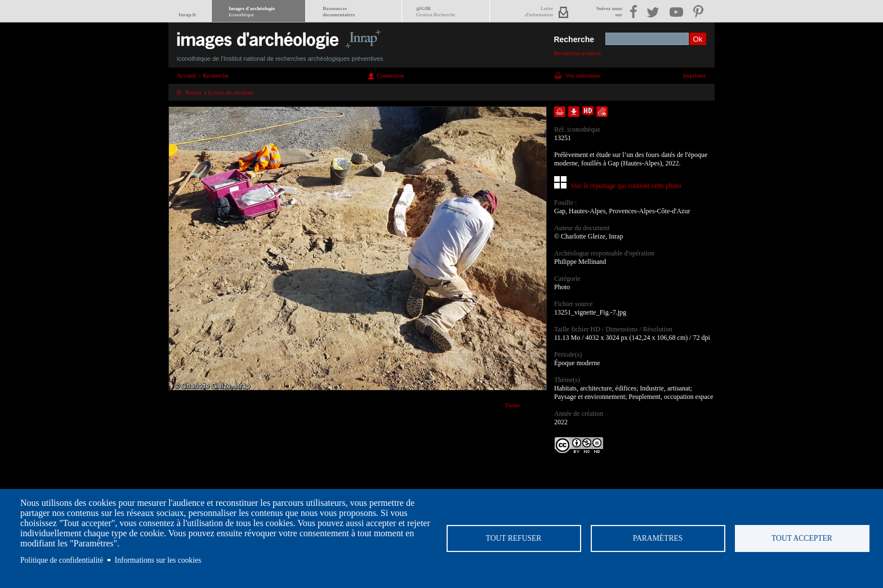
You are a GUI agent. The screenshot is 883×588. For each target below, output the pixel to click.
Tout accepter (802, 538)
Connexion (390, 75)
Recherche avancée (577, 53)
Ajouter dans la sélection (560, 112)
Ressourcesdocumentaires (339, 12)
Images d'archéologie (252, 12)
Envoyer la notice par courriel (602, 112)
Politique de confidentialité (62, 560)
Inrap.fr (188, 15)
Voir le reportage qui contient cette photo (626, 186)
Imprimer (694, 75)
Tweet (512, 405)
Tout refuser (514, 538)
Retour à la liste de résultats (220, 92)
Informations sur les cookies (158, 560)
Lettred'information (539, 12)
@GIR (436, 12)
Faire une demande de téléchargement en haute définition (588, 112)
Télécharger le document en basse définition (574, 112)
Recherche (574, 39)
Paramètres (658, 538)
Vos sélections (583, 75)
